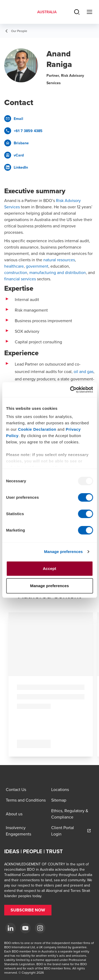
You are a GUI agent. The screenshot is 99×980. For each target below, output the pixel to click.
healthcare (14, 266)
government (37, 266)
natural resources (59, 260)
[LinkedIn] (11, 928)
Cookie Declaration (37, 429)
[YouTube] (25, 928)
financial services (20, 279)
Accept (49, 568)
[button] (28, 910)
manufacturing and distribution (58, 272)
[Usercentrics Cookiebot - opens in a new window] (70, 390)
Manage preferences (63, 552)
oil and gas (84, 371)
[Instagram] (40, 928)
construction (16, 272)
